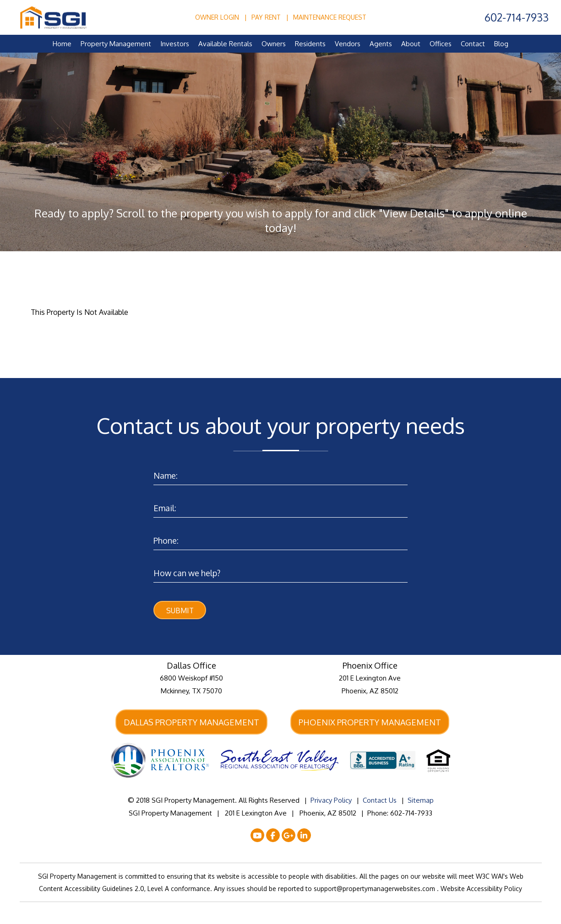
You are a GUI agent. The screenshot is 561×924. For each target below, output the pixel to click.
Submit (180, 611)
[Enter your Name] (280, 473)
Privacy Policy (331, 802)
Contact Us (380, 802)
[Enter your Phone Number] (280, 538)
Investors (175, 44)
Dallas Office (191, 666)
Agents (381, 44)
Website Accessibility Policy (481, 890)
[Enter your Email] (280, 506)
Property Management (116, 44)
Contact (473, 44)
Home (62, 44)
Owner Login (217, 17)
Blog (501, 44)
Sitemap (421, 802)
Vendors (348, 44)
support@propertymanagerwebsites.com (375, 890)
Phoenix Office (370, 666)
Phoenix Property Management (370, 723)
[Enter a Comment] (280, 571)
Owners (274, 44)
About (411, 44)
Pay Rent (266, 17)
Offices (441, 44)
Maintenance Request (330, 17)
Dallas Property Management (191, 723)
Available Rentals (225, 44)
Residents (310, 44)
